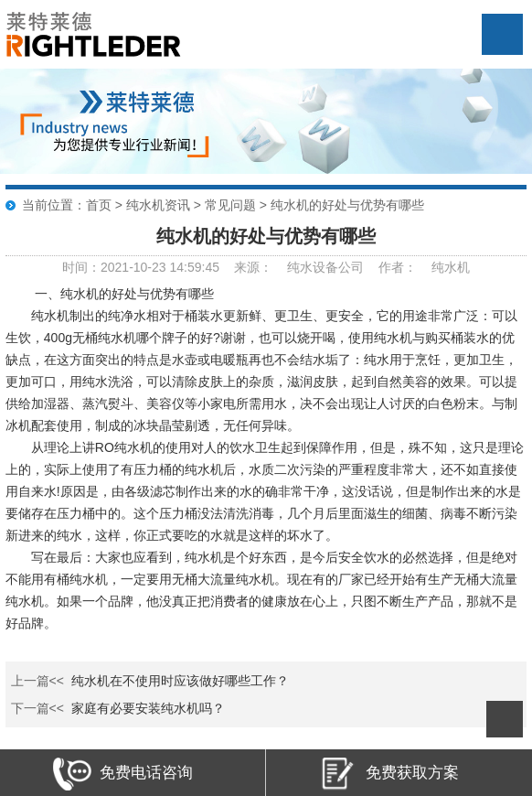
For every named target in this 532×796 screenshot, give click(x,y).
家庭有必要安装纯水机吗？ (148, 708)
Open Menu (502, 34)
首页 (99, 205)
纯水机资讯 (158, 205)
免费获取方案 (389, 774)
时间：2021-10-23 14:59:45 (141, 267)
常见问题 (230, 205)
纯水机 (451, 267)
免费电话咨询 (123, 774)
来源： (253, 267)
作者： (398, 267)
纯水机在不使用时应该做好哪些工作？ (180, 681)
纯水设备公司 (325, 267)
